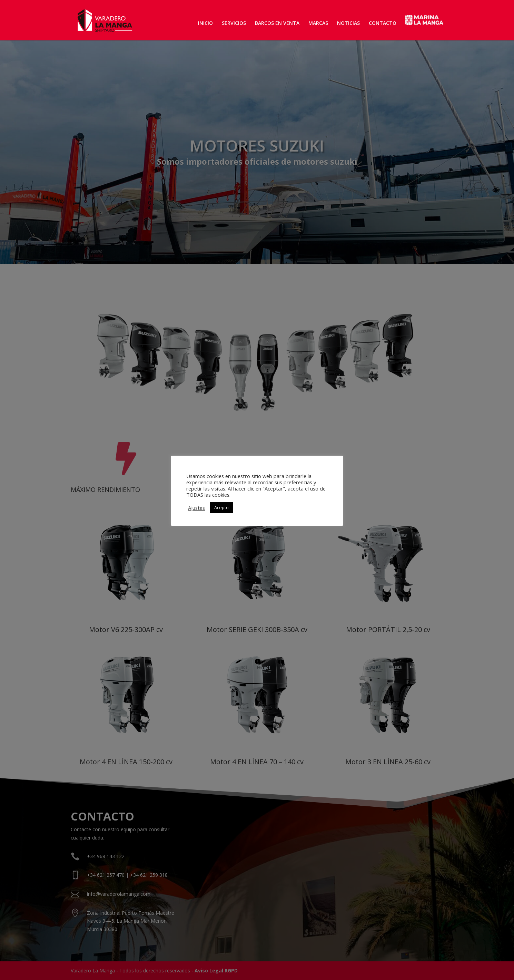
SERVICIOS (234, 23)
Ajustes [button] (196, 508)
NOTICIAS (348, 23)
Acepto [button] (221, 507)
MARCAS (318, 23)
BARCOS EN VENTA (277, 23)
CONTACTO (383, 23)
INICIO (205, 23)
